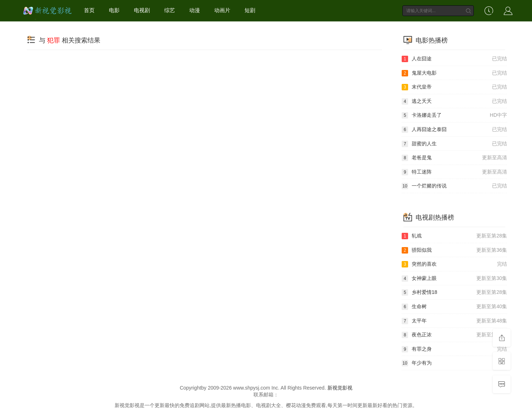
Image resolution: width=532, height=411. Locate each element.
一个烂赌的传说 (454, 186)
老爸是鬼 (454, 158)
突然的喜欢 (454, 264)
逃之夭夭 (454, 101)
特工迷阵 (454, 172)
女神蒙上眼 (454, 279)
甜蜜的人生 (454, 144)
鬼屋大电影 (454, 73)
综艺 (170, 10)
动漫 (195, 10)
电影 (114, 10)
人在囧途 (454, 59)
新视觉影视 (340, 388)
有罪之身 (454, 349)
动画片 (222, 10)
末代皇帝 (454, 87)
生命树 (454, 307)
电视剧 (142, 10)
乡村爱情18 (454, 292)
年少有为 (454, 363)
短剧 (250, 10)
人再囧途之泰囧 (454, 130)
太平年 (454, 321)
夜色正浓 (454, 335)
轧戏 (454, 236)
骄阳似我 (454, 250)
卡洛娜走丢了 (454, 115)
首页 (89, 10)
